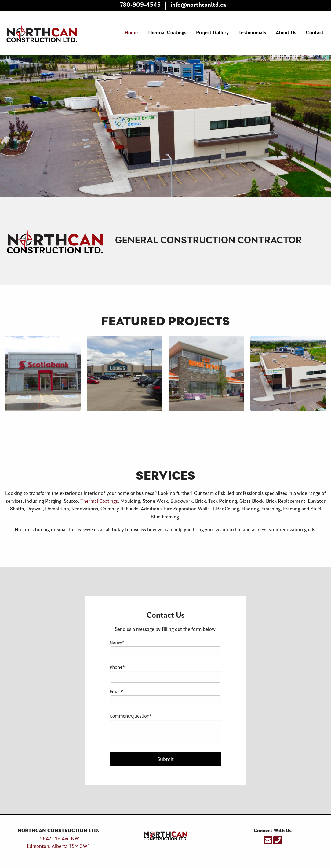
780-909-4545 (140, 5)
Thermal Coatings (99, 502)
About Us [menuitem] (286, 33)
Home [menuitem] (131, 33)
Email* (116, 691)
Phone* (117, 667)
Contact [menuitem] (315, 33)
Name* (117, 642)
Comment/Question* (131, 716)
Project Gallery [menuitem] (212, 33)
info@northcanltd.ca (198, 5)
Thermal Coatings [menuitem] (167, 33)
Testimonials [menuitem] (252, 33)
